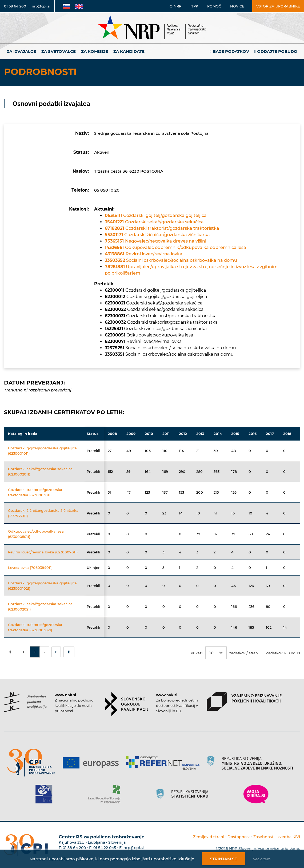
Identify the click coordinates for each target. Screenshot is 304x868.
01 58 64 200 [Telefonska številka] (15, 6)
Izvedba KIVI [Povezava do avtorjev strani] (288, 837)
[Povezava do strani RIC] (46, 794)
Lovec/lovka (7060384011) (30, 568)
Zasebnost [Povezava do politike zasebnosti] (263, 837)
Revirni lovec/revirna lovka (144, 254)
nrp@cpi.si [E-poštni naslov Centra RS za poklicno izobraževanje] (134, 848)
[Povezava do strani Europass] (93, 763)
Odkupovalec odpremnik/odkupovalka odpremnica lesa (175, 247)
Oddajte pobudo (277, 51)
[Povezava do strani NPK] (25, 702)
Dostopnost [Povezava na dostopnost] (239, 837)
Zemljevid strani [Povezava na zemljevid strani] (209, 837)
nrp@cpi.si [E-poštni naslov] (41, 6)
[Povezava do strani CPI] (33, 763)
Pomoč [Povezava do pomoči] (214, 6)
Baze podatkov (231, 51)
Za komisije (95, 51)
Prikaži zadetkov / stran (224, 653)
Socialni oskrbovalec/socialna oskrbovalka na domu (171, 260)
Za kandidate (129, 51)
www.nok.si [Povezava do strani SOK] (167, 695)
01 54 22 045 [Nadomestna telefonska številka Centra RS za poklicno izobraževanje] (105, 848)
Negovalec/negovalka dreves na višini (155, 241)
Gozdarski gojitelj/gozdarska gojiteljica (156, 215)
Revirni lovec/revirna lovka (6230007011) (43, 552)
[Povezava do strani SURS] (184, 794)
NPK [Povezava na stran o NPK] (194, 6)
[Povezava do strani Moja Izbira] (256, 794)
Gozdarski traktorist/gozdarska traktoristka (162, 228)
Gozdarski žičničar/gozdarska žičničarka (157, 235)
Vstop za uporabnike (278, 6)
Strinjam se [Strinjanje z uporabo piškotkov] (223, 859)
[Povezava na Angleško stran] (79, 6)
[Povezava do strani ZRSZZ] (106, 794)
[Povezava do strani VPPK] (244, 701)
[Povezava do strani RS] (252, 763)
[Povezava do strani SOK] (127, 704)
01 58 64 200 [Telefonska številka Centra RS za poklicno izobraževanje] (74, 848)
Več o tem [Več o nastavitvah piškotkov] (262, 859)
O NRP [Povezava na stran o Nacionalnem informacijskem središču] (175, 6)
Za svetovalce (59, 51)
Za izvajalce (21, 51)
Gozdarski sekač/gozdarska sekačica (154, 222)
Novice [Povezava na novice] (237, 6)
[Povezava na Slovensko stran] (66, 6)
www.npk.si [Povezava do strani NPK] (65, 695)
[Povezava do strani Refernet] (165, 763)
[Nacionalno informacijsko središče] (152, 28)
